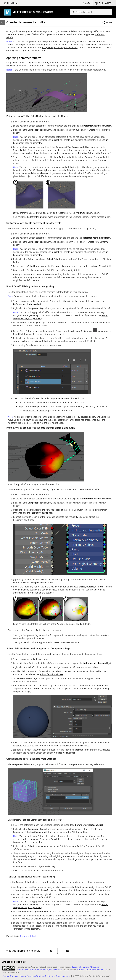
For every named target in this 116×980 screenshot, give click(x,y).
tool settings (71, 859)
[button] (104, 3)
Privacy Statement (11, 976)
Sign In (87, 3)
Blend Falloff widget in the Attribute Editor (40, 331)
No (68, 951)
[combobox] (91, 12)
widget (97, 126)
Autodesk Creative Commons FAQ (92, 970)
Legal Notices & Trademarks (34, 976)
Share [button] (109, 22)
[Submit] (73, 12)
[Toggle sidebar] (3, 23)
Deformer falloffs (29, 936)
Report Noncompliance (60, 976)
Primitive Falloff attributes (31, 217)
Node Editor (28, 510)
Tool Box (46, 859)
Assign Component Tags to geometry (60, 48)
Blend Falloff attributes (34, 411)
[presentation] (9, 968)
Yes (50, 951)
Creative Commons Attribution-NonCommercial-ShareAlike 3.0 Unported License (59, 968)
